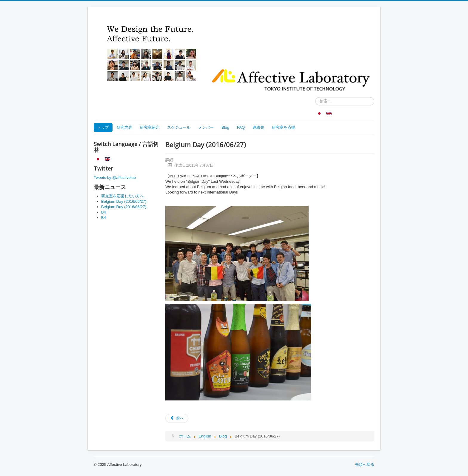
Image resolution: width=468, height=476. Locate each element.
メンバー (206, 127)
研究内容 (124, 127)
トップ (103, 127)
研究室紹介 (150, 127)
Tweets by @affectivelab (115, 178)
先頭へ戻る (365, 465)
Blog (225, 127)
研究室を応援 (284, 127)
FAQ (241, 127)
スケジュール (179, 127)
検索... (315, 97)
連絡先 (258, 127)
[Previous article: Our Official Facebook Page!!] (177, 418)
